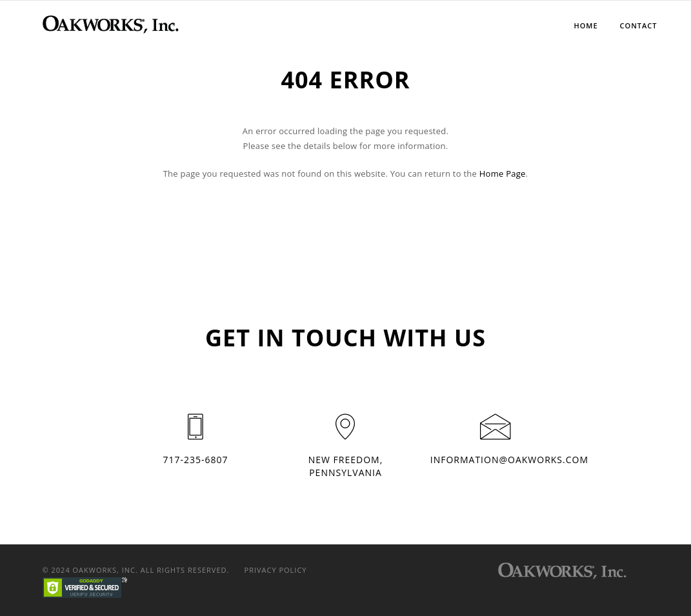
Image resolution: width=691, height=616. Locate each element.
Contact (639, 25)
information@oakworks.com (509, 460)
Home (586, 25)
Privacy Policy (276, 570)
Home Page (503, 174)
